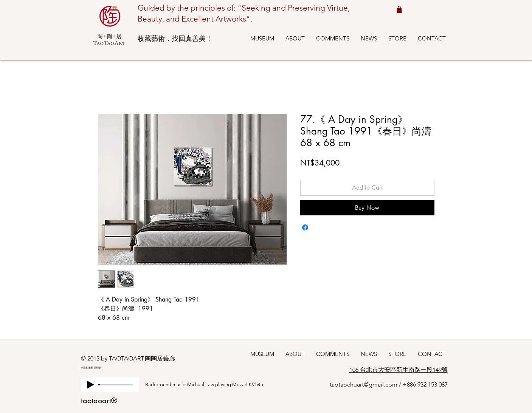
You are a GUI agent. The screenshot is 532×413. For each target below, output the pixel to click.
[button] (262, 39)
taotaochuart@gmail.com (364, 384)
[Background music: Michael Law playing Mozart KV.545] (211, 385)
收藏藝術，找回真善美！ (175, 39)
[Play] (90, 385)
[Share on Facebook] (305, 227)
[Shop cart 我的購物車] (399, 9)
